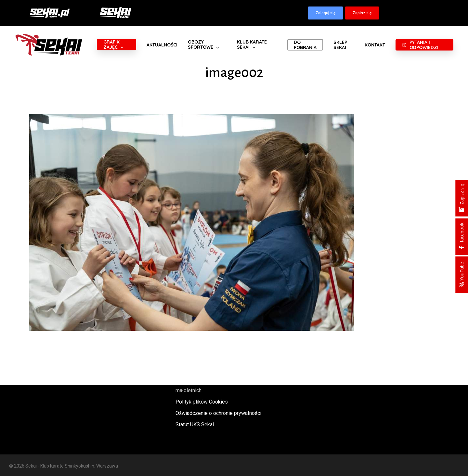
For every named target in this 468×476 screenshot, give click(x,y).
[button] (325, 13)
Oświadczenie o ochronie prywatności (218, 413)
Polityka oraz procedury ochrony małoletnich (212, 386)
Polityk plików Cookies (202, 402)
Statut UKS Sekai (195, 425)
